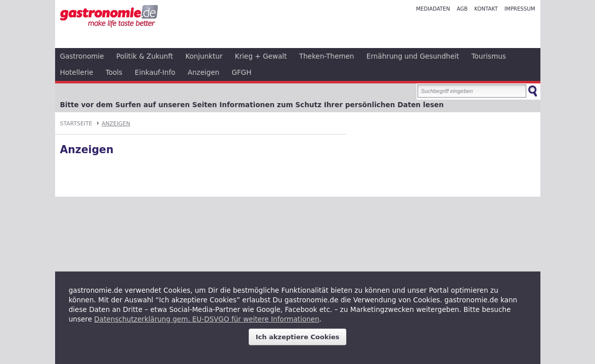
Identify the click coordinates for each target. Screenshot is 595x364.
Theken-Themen (327, 56)
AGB (462, 9)
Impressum (520, 9)
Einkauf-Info (155, 72)
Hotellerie (77, 72)
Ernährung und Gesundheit (413, 56)
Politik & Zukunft (145, 56)
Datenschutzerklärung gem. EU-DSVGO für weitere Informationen (207, 319)
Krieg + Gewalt (261, 56)
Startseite (76, 124)
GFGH (241, 72)
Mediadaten (433, 9)
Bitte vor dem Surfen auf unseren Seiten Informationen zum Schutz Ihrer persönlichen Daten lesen (252, 105)
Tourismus (489, 56)
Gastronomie (82, 56)
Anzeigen (203, 72)
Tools (114, 72)
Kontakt (486, 9)
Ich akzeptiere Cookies (298, 337)
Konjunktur (204, 56)
